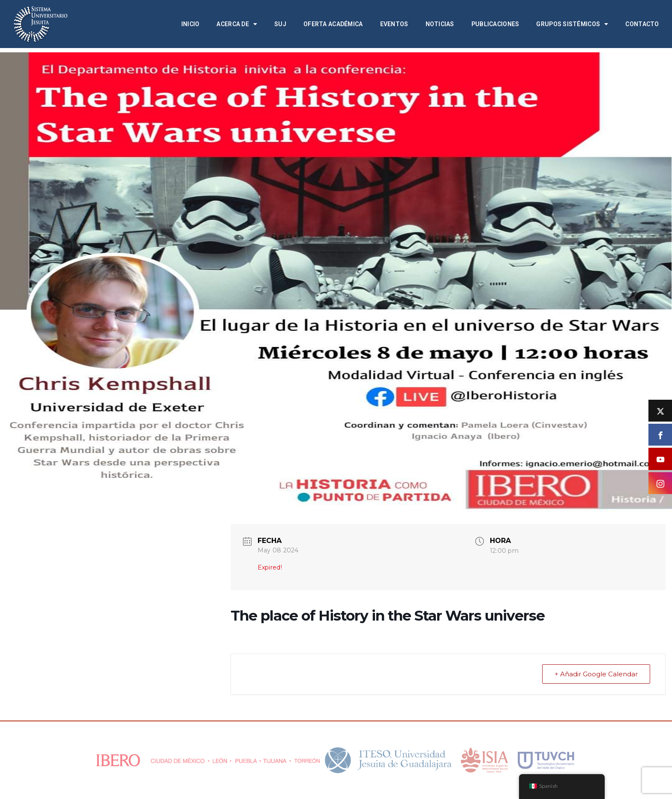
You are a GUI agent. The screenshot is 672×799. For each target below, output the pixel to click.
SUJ (280, 24)
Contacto (642, 24)
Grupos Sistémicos (572, 24)
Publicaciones (495, 24)
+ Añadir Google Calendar (596, 674)
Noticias (440, 24)
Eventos (394, 24)
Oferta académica (333, 24)
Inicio (190, 24)
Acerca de (237, 24)
